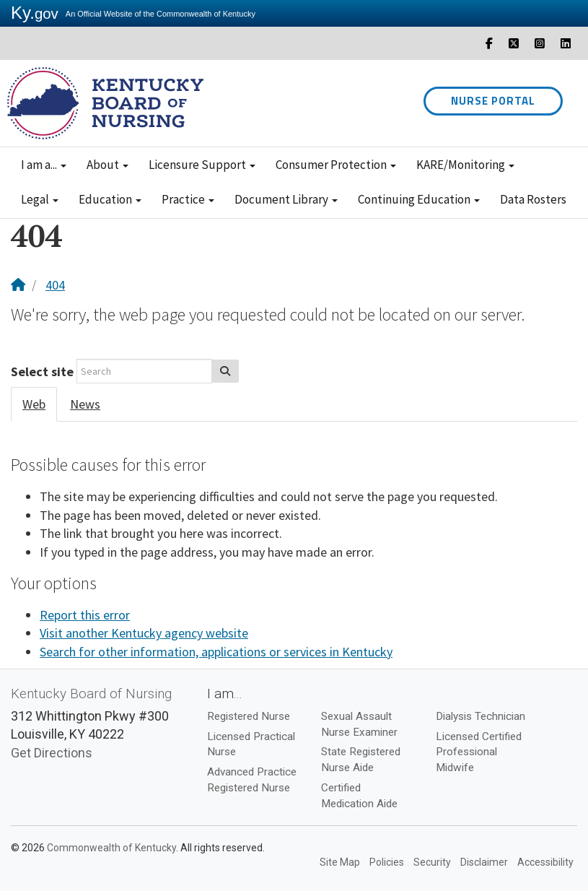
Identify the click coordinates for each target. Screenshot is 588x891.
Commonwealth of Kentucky (111, 848)
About (107, 165)
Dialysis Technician (481, 716)
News (85, 404)
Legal (40, 199)
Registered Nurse (249, 716)
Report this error (85, 615)
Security (432, 862)
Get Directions (52, 753)
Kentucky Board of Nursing (91, 694)
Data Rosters (533, 199)
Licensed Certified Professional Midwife (479, 752)
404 (55, 285)
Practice (188, 199)
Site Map (340, 862)
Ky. (35, 13)
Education (110, 199)
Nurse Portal (493, 101)
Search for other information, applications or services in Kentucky (216, 652)
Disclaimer (484, 862)
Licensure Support (202, 165)
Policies (387, 862)
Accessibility (545, 862)
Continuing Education (419, 199)
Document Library (286, 199)
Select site (42, 371)
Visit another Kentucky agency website (144, 633)
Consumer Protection (336, 165)
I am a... (44, 165)
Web (34, 404)
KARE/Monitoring (465, 165)
